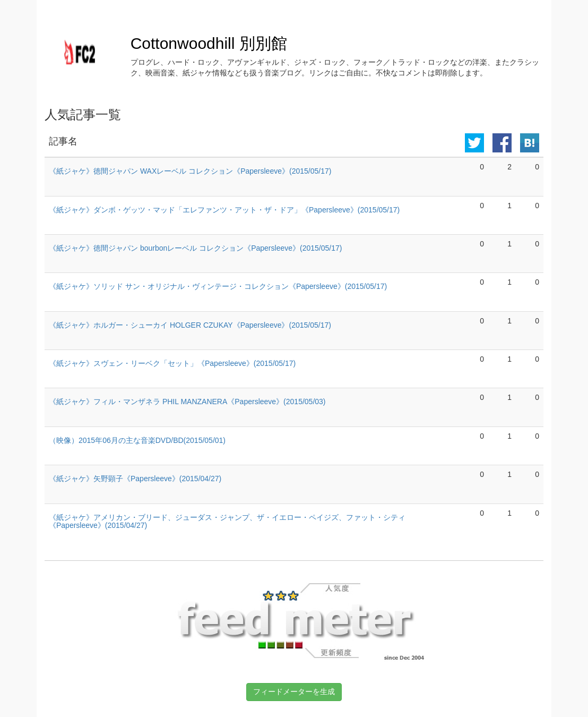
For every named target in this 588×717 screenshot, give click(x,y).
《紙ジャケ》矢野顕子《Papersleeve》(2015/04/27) (135, 479)
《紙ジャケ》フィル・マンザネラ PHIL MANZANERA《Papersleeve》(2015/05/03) (187, 402)
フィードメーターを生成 (294, 692)
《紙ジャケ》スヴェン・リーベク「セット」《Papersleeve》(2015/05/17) (172, 363)
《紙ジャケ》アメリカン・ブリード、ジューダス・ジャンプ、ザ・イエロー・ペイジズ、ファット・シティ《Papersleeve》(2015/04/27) (227, 521)
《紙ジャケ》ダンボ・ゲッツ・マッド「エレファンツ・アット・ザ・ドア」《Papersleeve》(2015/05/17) (224, 210)
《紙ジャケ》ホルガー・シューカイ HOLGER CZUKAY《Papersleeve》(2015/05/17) (190, 325)
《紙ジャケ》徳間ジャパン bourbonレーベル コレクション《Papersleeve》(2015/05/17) (195, 248)
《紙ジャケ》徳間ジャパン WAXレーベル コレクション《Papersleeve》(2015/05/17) (190, 171)
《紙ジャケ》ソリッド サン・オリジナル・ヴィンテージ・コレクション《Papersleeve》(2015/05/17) (218, 286)
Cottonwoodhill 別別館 (209, 43)
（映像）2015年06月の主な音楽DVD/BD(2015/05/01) (137, 440)
